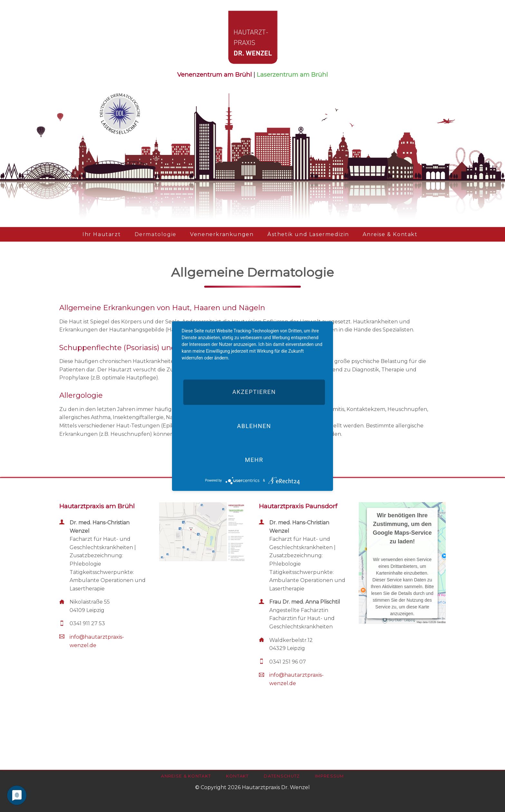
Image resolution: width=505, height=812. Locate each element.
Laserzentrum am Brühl (292, 75)
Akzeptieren (254, 392)
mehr (254, 460)
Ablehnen (254, 426)
